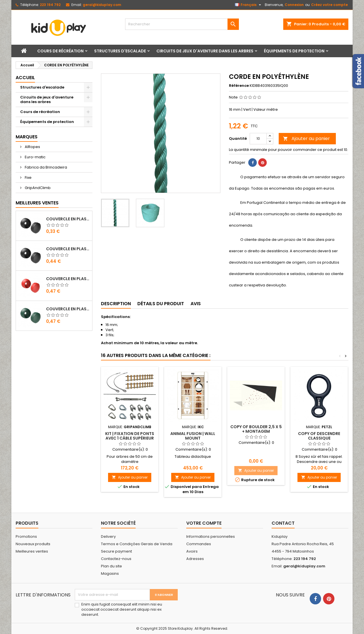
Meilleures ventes (32, 551)
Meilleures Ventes (37, 203)
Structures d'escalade (120, 51)
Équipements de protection (294, 51)
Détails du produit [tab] (161, 304)
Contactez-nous (116, 559)
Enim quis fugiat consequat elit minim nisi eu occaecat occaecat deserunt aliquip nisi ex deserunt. (122, 610)
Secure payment (116, 551)
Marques (27, 137)
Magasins (110, 574)
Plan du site (111, 566)
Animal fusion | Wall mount (193, 436)
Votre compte (204, 523)
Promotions (26, 536)
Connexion (294, 5)
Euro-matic (35, 157)
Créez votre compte (329, 5)
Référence (239, 86)
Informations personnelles (211, 536)
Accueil (25, 78)
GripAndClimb (37, 188)
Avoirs (192, 551)
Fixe (28, 178)
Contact (283, 523)
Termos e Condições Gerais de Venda (137, 544)
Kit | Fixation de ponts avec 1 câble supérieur (130, 436)
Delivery (108, 536)
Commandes (199, 544)
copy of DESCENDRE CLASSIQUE (319, 436)
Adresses (195, 559)
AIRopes (32, 147)
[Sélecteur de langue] (249, 5)
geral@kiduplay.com (102, 5)
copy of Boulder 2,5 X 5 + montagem (256, 429)
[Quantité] (258, 139)
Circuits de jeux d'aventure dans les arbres (205, 51)
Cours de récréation (60, 51)
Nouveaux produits (33, 544)
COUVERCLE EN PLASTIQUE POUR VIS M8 (68, 219)
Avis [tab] (196, 304)
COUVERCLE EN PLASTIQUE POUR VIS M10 (68, 249)
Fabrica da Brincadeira (45, 167)
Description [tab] (116, 304)
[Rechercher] (182, 24)
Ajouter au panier (306, 139)
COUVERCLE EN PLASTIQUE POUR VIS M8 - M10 (68, 279)
